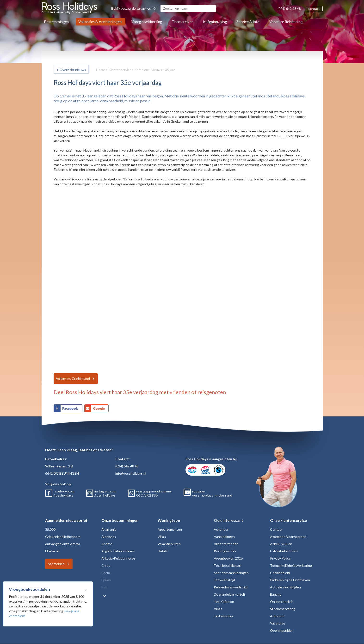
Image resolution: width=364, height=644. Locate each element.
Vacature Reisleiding (286, 22)
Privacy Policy (280, 558)
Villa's (162, 537)
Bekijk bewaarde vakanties (134, 8)
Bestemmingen (56, 22)
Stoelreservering (283, 609)
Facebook (70, 408)
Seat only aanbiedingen (231, 573)
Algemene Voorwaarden (288, 537)
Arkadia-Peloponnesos (118, 558)
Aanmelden (56, 564)
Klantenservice (120, 70)
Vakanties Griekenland (73, 379)
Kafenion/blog (215, 22)
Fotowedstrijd (224, 580)
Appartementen (170, 529)
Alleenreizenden (226, 544)
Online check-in (282, 602)
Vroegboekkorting (147, 22)
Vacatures (278, 623)
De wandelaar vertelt (230, 594)
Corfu (106, 573)
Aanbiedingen (224, 537)
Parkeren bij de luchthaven (290, 580)
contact (314, 9)
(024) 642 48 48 (289, 9)
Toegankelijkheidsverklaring (291, 565)
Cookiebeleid (280, 573)
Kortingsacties (225, 551)
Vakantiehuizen (169, 544)
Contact (276, 529)
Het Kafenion (224, 602)
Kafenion (141, 70)
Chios (106, 565)
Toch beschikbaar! (228, 565)
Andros (107, 544)
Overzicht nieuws (73, 70)
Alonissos (109, 537)
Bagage (276, 594)
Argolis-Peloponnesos (118, 551)
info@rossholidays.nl (131, 473)
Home (101, 70)
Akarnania (109, 529)
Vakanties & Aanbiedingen (100, 22)
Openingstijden (282, 630)
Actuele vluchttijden (285, 587)
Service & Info (248, 22)
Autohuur (221, 529)
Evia (104, 587)
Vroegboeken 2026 (228, 558)
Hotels (163, 551)
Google (99, 408)
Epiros (106, 580)
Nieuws (157, 70)
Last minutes (224, 616)
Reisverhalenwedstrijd (231, 587)
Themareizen (183, 22)
